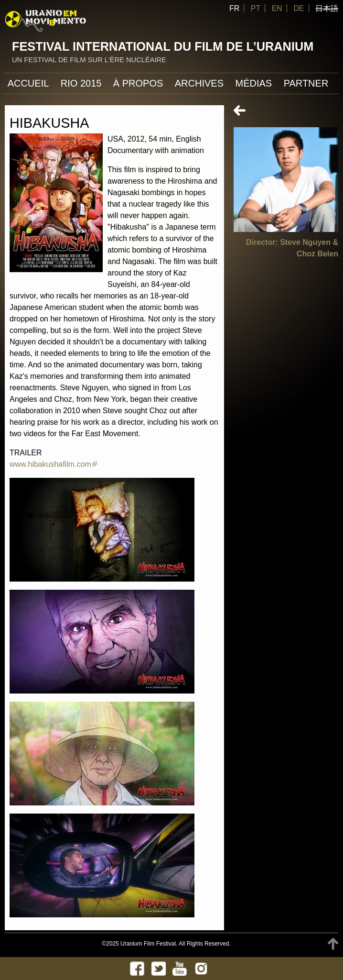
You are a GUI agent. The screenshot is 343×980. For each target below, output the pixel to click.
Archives (199, 83)
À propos (138, 83)
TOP (333, 944)
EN (277, 8)
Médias (253, 83)
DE (299, 8)
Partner (306, 83)
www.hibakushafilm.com (53, 464)
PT (256, 8)
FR (234, 8)
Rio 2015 (81, 83)
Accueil (28, 83)
